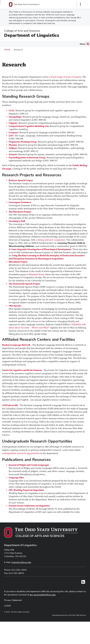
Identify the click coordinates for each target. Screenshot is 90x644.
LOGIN (7, 611)
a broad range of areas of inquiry (65, 83)
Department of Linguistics (32, 35)
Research (30, 44)
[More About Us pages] (10, 45)
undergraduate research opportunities (21, 459)
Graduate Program (50, 44)
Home (7, 55)
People (18, 44)
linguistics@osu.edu (21, 568)
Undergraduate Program (76, 44)
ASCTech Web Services (77, 621)
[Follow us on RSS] (83, 588)
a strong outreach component (50, 246)
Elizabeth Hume (37, 280)
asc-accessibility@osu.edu (43, 600)
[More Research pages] (36, 45)
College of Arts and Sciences (22, 31)
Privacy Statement (13, 606)
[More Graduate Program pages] (60, 45)
